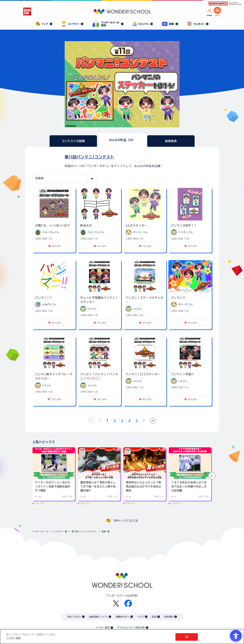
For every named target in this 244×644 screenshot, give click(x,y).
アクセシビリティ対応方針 (131, 628)
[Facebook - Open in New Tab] (128, 603)
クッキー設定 (103, 628)
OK (187, 637)
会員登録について (98, 617)
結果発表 (171, 141)
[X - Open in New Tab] (116, 603)
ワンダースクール (40, 531)
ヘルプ (141, 617)
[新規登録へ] (209, 10)
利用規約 (169, 617)
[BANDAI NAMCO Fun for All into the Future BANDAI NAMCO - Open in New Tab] (225, 4)
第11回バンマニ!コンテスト (84, 531)
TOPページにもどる (126, 521)
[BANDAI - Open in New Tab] (27, 11)
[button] (212, 476)
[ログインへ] (217, 10)
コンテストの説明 (73, 141)
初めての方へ (74, 617)
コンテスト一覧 (60, 531)
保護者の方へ (123, 617)
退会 (154, 617)
